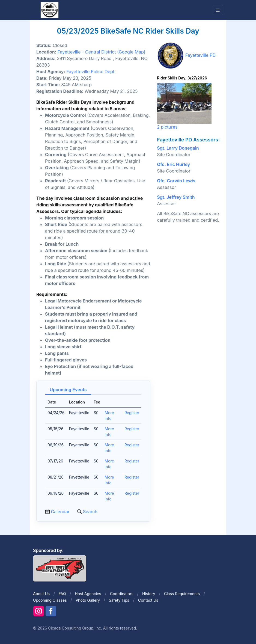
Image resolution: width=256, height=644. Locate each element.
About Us (41, 594)
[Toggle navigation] (218, 10)
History (149, 594)
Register (132, 413)
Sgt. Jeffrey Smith (176, 197)
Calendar (60, 512)
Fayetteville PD (200, 55)
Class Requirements (182, 594)
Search (90, 512)
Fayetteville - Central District (87, 52)
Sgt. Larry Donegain (178, 148)
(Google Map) (131, 52)
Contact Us (148, 600)
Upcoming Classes (50, 600)
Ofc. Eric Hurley (173, 164)
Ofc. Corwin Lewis (176, 181)
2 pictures (167, 127)
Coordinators (122, 594)
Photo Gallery (88, 600)
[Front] (49, 10)
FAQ (62, 594)
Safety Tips (119, 600)
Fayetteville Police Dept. (91, 72)
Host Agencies (88, 594)
